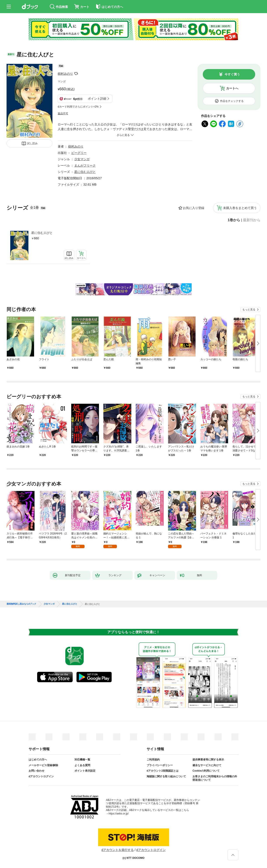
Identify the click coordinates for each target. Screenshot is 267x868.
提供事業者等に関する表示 (208, 760)
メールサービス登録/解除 (43, 765)
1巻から (234, 220)
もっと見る (249, 310)
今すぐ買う (232, 74)
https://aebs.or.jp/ (119, 814)
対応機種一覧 (82, 760)
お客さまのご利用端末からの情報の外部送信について (215, 778)
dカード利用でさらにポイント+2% (78, 107)
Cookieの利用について (206, 771)
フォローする (76, 74)
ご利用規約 (153, 760)
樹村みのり (65, 74)
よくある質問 (82, 765)
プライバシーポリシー (160, 765)
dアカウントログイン (41, 776)
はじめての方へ (38, 760)
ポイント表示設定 (85, 771)
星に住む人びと (42, 233)
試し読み (32, 143)
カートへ (232, 88)
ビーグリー (79, 153)
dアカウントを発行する (118, 850)
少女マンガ (82, 159)
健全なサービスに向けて (207, 765)
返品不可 (63, 113)
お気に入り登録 (194, 208)
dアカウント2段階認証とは (163, 771)
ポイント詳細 (97, 99)
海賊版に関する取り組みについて (166, 776)
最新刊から (252, 220)
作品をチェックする (232, 101)
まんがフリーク (85, 165)
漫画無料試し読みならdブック (21, 604)
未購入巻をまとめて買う (240, 208)
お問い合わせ (36, 771)
